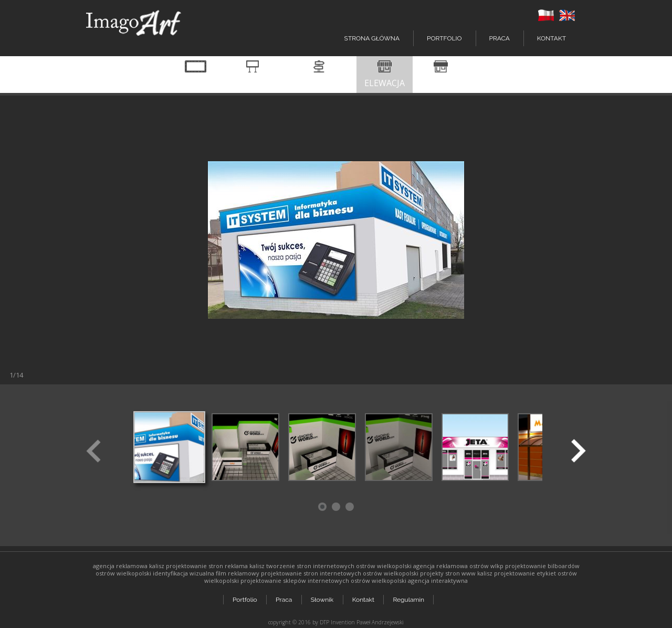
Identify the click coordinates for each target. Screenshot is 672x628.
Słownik (323, 598)
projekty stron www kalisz (456, 573)
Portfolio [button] (444, 38)
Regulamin (410, 598)
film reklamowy (238, 573)
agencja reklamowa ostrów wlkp (458, 566)
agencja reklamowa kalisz (129, 566)
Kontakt (552, 38)
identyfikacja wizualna (183, 573)
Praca (500, 38)
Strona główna (372, 38)
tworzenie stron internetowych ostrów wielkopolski (339, 566)
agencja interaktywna (438, 580)
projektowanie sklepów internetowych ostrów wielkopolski (323, 580)
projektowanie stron (195, 566)
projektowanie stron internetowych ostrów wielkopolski (340, 573)
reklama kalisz (245, 566)
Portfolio (245, 598)
